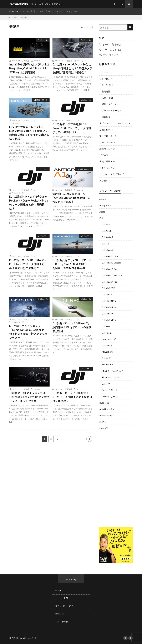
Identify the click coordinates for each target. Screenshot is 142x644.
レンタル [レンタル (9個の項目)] (117, 50)
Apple (102, 212)
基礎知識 (106, 91)
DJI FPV (106, 384)
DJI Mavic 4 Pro (110, 282)
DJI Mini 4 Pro (109, 307)
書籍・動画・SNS (108, 161)
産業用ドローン (107, 149)
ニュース (104, 72)
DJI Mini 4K (107, 314)
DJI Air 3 (106, 224)
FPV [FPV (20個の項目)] (105, 50)
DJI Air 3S (107, 231)
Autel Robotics (107, 409)
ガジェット (105, 181)
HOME (15, 11)
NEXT (89, 439)
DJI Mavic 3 (108, 250)
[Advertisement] (116, 481)
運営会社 (60, 613)
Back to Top (71, 579)
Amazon (103, 199)
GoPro (103, 422)
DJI (101, 218)
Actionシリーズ (109, 396)
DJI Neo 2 (107, 333)
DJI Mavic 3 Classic (111, 263)
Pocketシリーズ (110, 390)
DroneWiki (22, 637)
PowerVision (106, 416)
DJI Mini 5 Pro (109, 320)
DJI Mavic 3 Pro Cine (112, 275)
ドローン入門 (29, 11)
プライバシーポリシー (67, 11)
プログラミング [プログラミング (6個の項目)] (110, 55)
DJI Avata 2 (107, 237)
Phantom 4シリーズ (111, 377)
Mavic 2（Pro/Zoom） (113, 371)
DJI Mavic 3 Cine (110, 256)
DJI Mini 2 (107, 346)
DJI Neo (106, 326)
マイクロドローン (108, 136)
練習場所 (106, 117)
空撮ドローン (106, 130)
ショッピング (106, 79)
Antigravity (105, 205)
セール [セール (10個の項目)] (106, 45)
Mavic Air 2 (107, 365)
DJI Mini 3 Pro (109, 301)
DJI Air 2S (107, 358)
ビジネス (104, 155)
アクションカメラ (108, 168)
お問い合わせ (46, 11)
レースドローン (107, 142)
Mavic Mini (107, 352)
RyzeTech (104, 403)
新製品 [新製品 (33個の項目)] (118, 45)
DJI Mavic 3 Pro (110, 269)
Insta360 (104, 428)
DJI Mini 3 (107, 295)
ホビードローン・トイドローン (115, 123)
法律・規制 (107, 98)
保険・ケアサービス (112, 110)
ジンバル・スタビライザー (113, 174)
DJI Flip (105, 244)
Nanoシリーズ (109, 339)
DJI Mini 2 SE (108, 288)
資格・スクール (109, 104)
